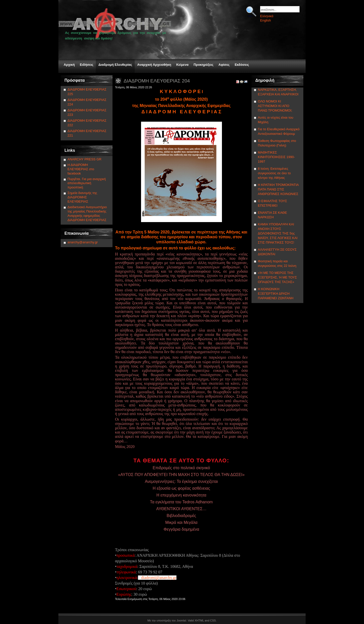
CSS (213, 620)
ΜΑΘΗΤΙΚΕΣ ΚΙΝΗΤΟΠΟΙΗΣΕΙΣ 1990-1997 (276, 157)
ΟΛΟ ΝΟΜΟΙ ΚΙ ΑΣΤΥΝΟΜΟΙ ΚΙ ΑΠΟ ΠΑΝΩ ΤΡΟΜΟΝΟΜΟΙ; (275, 106)
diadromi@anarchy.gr (159, 578)
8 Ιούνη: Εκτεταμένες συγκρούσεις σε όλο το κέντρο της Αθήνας (274, 173)
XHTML (199, 620)
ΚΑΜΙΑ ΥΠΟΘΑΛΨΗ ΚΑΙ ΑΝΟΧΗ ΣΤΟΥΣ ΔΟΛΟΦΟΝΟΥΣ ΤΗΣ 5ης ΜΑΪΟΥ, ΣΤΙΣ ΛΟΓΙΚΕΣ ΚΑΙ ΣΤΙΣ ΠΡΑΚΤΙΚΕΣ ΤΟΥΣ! (278, 233)
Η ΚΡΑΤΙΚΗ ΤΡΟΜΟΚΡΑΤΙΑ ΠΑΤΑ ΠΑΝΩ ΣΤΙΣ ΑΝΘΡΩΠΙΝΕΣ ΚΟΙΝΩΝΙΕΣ (278, 189)
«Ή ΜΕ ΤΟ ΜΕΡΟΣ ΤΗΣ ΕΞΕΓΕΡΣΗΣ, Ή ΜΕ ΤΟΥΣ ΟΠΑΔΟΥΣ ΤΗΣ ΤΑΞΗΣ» (277, 277)
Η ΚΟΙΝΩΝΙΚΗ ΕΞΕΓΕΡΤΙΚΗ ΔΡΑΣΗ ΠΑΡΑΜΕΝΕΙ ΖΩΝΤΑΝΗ (276, 294)
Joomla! (181, 620)
